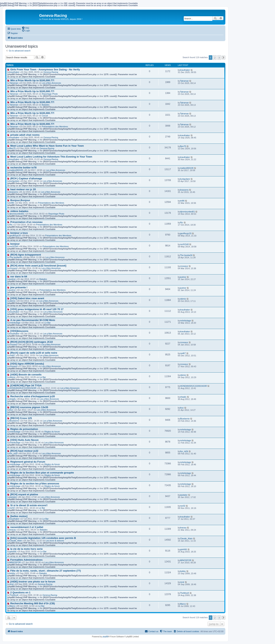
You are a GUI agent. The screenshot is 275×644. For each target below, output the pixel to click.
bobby (183, 571)
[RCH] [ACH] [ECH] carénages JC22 (32, 342)
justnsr (183, 277)
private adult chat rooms (25, 135)
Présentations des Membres (55, 127)
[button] (223, 58)
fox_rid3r (184, 451)
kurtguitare (15, 181)
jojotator (184, 495)
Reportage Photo (50, 94)
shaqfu (183, 397)
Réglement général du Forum (28, 462)
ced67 (183, 353)
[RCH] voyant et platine (24, 494)
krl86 (182, 201)
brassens (184, 190)
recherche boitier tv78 (23, 168)
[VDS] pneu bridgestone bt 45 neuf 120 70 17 (37, 309)
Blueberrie (14, 421)
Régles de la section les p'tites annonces (35, 484)
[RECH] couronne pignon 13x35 (29, 407)
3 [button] (219, 58)
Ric (182, 223)
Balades (46, 105)
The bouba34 (16, 257)
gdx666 (184, 549)
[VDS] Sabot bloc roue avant (27, 298)
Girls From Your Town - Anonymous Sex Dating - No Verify (45, 69)
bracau (183, 528)
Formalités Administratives (26, 560)
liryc (182, 408)
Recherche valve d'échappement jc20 (33, 396)
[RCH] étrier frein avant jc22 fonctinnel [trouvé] (38, 266)
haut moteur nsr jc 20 (23, 189)
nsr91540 (14, 246)
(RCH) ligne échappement (26, 255)
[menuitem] (25, 28)
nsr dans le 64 (19, 277)
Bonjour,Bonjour (20, 200)
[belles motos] (19, 516)
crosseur (184, 266)
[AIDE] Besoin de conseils (26, 375)
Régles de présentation (24, 429)
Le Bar (47, 323)
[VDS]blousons (19, 331)
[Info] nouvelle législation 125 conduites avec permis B (43, 538)
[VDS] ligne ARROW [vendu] (27, 364)
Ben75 (183, 146)
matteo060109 (16, 170)
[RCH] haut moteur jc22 (24, 451)
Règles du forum (52, 432)
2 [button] (215, 58)
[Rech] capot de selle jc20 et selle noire (34, 353)
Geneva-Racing (51, 72)
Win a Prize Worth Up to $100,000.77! (32, 80)
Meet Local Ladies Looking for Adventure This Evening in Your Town (51, 157)
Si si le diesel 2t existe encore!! (29, 505)
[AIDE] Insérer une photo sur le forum (33, 582)
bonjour (15, 244)
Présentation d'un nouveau (26, 222)
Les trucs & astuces (55, 541)
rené (182, 582)
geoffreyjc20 (15, 236)
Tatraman (14, 83)
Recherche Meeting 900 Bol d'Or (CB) (33, 603)
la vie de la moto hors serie (26, 549)
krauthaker (15, 72)
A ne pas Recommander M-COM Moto (33, 320)
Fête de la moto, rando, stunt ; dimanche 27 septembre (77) (46, 571)
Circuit (45, 116)
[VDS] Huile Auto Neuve (24, 440)
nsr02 (183, 506)
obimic (183, 299)
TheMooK (14, 595)
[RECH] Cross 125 (21, 418)
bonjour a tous (19, 233)
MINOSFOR (15, 562)
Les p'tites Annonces (51, 83)
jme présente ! (19, 287)
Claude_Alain (16, 541)
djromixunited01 (17, 214)
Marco (183, 604)
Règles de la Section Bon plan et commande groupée (42, 473)
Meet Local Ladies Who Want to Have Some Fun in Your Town (47, 146)
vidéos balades (19, 211)
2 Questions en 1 (20, 592)
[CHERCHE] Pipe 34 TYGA (26, 385)
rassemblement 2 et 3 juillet (27, 527)
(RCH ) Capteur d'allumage (26, 178)
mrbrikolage (15, 323)
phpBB (105, 637)
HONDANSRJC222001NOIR (23, 388)
